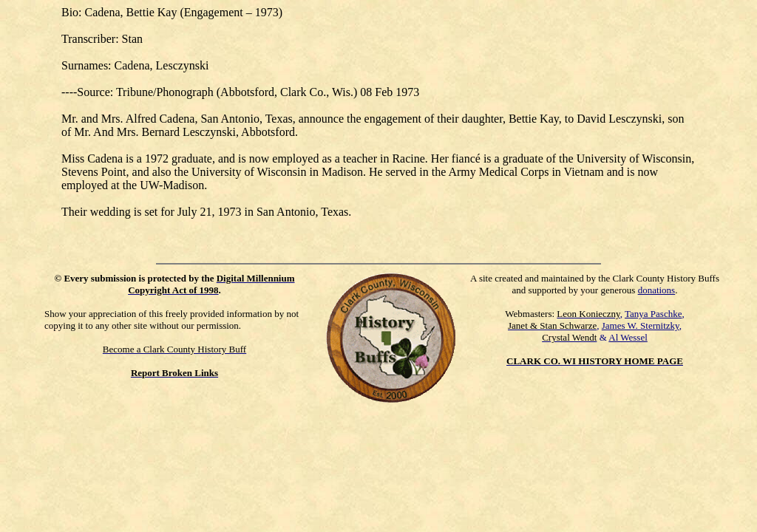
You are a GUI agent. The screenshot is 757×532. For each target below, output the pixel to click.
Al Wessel (628, 337)
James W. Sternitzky (641, 325)
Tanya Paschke (653, 314)
